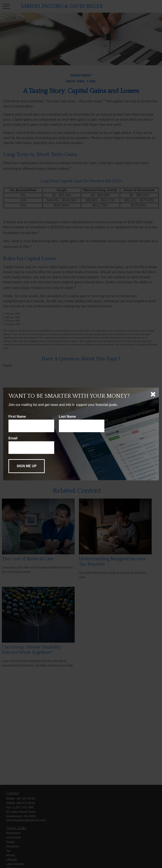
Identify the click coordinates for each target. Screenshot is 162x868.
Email (13, 438)
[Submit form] (27, 466)
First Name (17, 417)
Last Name (67, 417)
